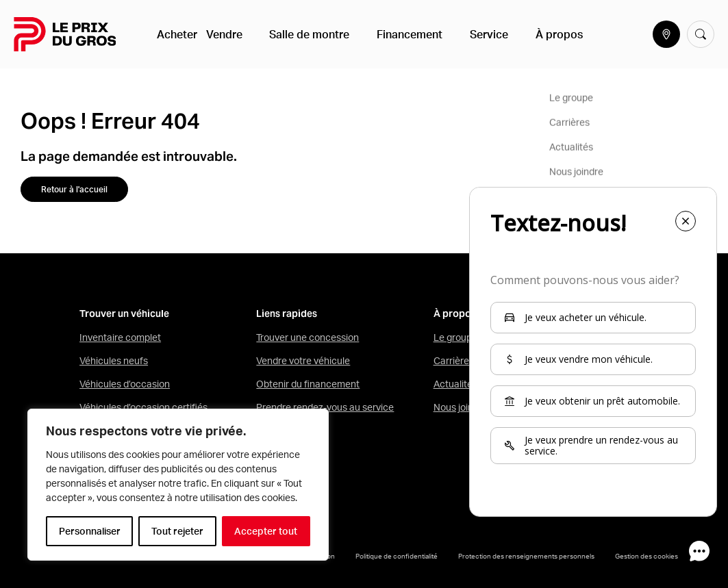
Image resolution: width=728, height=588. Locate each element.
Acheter (179, 34)
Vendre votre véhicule (303, 361)
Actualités (455, 384)
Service (466, 34)
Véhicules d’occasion (125, 384)
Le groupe (455, 337)
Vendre (234, 34)
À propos (526, 34)
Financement (398, 34)
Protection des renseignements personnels (526, 556)
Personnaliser (90, 531)
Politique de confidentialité (397, 556)
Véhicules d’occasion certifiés (143, 407)
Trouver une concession (307, 337)
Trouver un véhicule (124, 314)
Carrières (454, 361)
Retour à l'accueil (74, 189)
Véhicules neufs (114, 361)
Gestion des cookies (647, 556)
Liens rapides (287, 314)
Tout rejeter (177, 531)
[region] (178, 485)
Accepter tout (266, 531)
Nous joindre (461, 407)
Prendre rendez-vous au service (325, 407)
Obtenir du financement (308, 384)
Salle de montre (309, 34)
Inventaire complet (120, 337)
